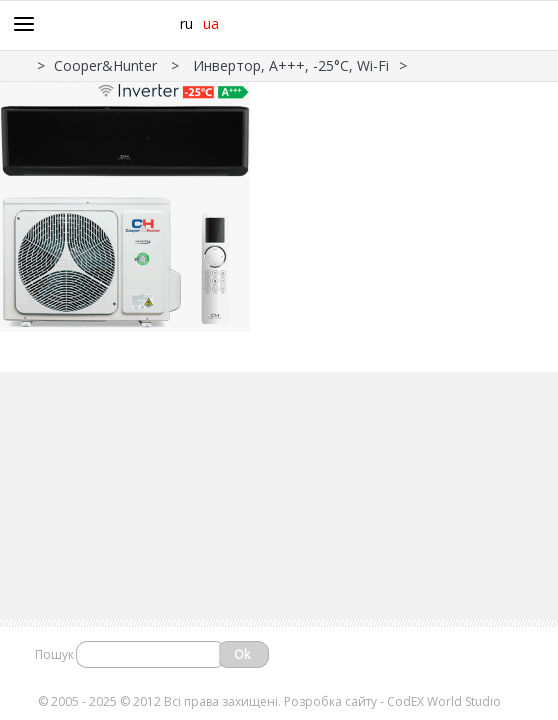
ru (186, 23)
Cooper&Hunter (107, 65)
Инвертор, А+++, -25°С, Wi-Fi (291, 65)
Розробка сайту (330, 701)
